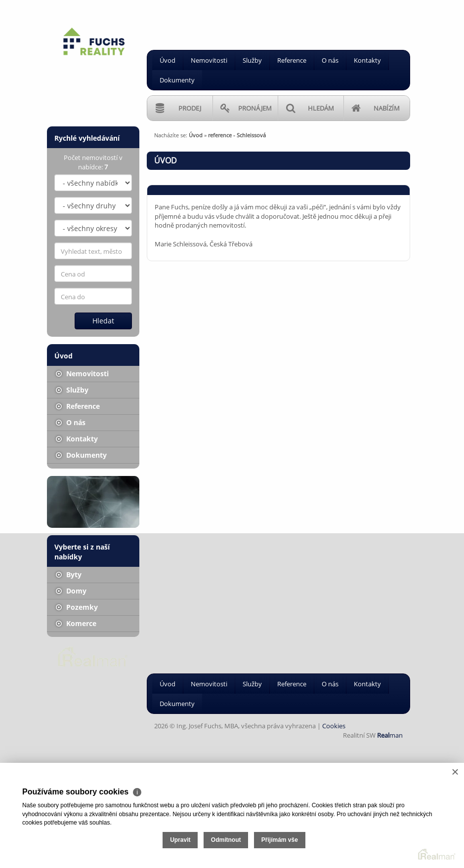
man (390, 735)
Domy (71, 591)
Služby (252, 60)
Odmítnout (226, 840)
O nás (330, 60)
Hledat (103, 321)
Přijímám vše (280, 840)
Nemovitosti (209, 60)
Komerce (76, 623)
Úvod (168, 60)
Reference (292, 60)
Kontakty (367, 60)
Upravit (180, 840)
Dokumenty (177, 80)
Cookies (334, 726)
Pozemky (77, 607)
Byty (69, 574)
